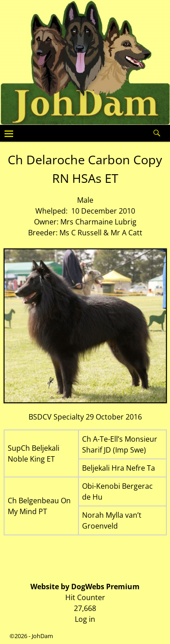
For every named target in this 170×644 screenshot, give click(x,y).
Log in (85, 619)
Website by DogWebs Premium (85, 587)
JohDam (42, 636)
